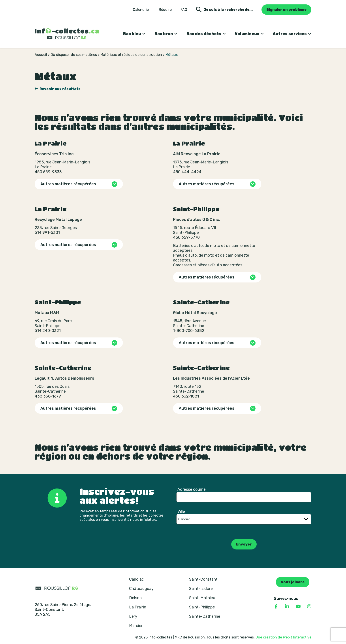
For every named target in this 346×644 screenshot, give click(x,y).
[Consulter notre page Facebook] (276, 606)
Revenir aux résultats (60, 89)
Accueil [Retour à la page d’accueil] (41, 55)
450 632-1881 (186, 396)
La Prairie (138, 607)
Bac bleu (132, 34)
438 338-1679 (48, 396)
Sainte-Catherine (205, 616)
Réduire (165, 10)
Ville (181, 511)
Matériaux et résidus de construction (131, 55)
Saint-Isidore (201, 589)
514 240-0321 (48, 331)
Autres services (290, 34)
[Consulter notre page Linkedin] (287, 606)
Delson (135, 598)
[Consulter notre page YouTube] (298, 606)
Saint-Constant (203, 579)
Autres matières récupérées (68, 184)
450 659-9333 (48, 172)
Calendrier (141, 10)
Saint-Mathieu (202, 598)
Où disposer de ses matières (74, 55)
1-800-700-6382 (189, 331)
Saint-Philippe (202, 607)
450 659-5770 (186, 237)
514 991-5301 (47, 233)
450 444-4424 (187, 172)
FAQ (184, 10)
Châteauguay (141, 589)
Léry (133, 616)
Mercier (136, 626)
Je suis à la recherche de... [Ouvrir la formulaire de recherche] (224, 10)
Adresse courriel (192, 489)
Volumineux (247, 34)
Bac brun (164, 34)
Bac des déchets (204, 34)
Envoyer (244, 544)
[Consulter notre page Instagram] (309, 606)
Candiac (136, 579)
